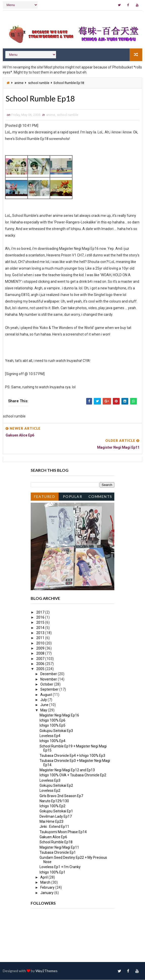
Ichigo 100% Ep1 (52, 872)
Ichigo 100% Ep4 (52, 741)
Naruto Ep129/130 (54, 801)
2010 (41, 643)
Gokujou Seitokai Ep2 (56, 786)
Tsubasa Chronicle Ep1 (58, 853)
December (49, 674)
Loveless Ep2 (50, 791)
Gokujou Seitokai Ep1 (56, 812)
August (47, 695)
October (47, 685)
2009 (41, 649)
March (46, 883)
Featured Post (44, 498)
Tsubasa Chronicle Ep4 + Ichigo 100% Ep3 (72, 756)
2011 (41, 638)
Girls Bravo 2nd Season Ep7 (61, 796)
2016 (41, 618)
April (44, 878)
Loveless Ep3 (50, 781)
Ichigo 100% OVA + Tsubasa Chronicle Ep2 (73, 775)
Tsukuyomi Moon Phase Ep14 (63, 832)
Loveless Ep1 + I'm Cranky (60, 867)
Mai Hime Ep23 (51, 822)
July (44, 700)
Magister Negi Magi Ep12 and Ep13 (67, 770)
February (48, 888)
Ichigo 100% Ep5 (52, 726)
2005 (41, 669)
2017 (41, 612)
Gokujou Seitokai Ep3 (56, 731)
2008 (41, 654)
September (50, 690)
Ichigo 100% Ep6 (52, 721)
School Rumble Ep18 (56, 842)
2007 (41, 659)
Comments (100, 497)
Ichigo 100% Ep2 (52, 806)
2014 (41, 628)
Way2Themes (47, 971)
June (45, 705)
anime (19, 83)
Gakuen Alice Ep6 (53, 837)
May (44, 710)
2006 (41, 664)
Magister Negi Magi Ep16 (59, 715)
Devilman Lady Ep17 (56, 817)
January (47, 893)
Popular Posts (73, 498)
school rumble (39, 83)
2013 (41, 633)
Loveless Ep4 (50, 736)
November (49, 679)
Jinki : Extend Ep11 (54, 827)
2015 (41, 623)
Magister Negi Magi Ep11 (59, 848)
